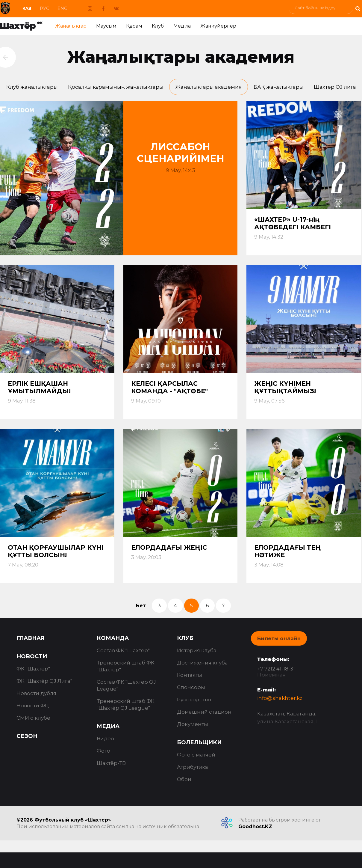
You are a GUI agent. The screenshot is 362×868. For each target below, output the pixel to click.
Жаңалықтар (71, 26)
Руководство (194, 700)
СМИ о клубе (33, 718)
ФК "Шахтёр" (33, 669)
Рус (44, 8)
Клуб (158, 26)
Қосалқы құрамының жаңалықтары (116, 87)
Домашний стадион (204, 712)
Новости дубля (36, 693)
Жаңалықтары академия (209, 87)
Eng (62, 8)
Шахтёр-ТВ (111, 763)
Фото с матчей (196, 755)
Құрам (134, 26)
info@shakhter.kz (280, 698)
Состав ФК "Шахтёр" (123, 650)
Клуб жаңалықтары (32, 87)
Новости (32, 656)
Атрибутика (193, 767)
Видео (105, 739)
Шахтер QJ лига (335, 87)
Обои (184, 779)
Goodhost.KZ (255, 826)
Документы (193, 724)
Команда (113, 638)
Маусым (106, 26)
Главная (30, 638)
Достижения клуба (202, 663)
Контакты (190, 675)
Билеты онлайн (279, 638)
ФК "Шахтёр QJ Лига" (44, 681)
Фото (103, 751)
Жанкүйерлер (218, 26)
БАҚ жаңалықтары (279, 87)
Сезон (27, 736)
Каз (27, 8)
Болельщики (199, 742)
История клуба (197, 650)
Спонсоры (191, 687)
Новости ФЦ (33, 706)
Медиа (182, 26)
